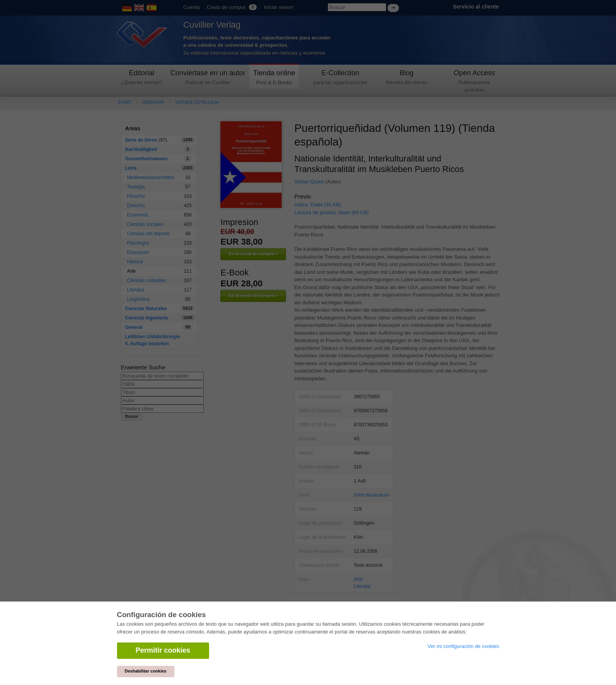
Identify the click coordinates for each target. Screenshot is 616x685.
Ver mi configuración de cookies (463, 646)
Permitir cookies (163, 650)
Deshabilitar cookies (146, 671)
